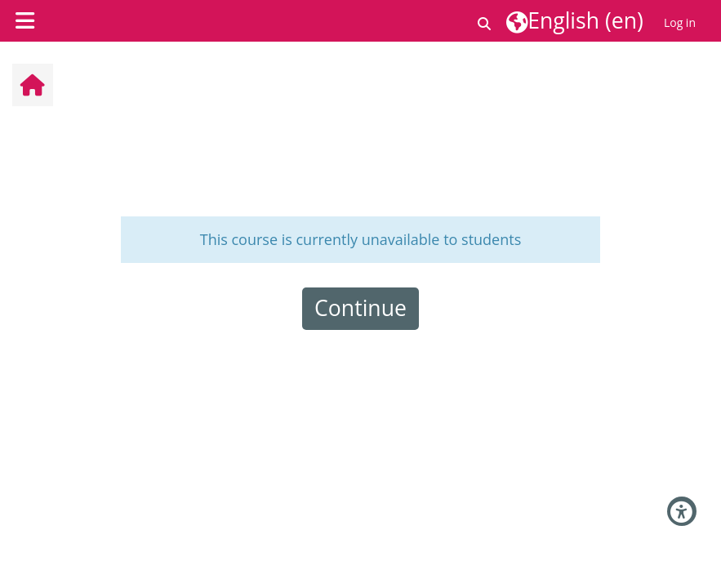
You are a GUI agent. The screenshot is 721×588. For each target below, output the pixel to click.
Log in (680, 22)
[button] (485, 21)
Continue (360, 308)
